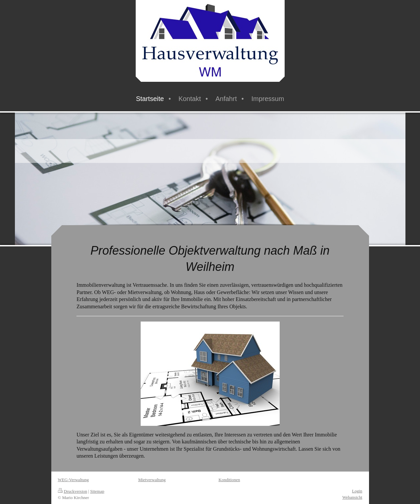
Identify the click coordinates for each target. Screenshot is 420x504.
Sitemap (97, 491)
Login (357, 491)
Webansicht (352, 497)
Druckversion (73, 491)
